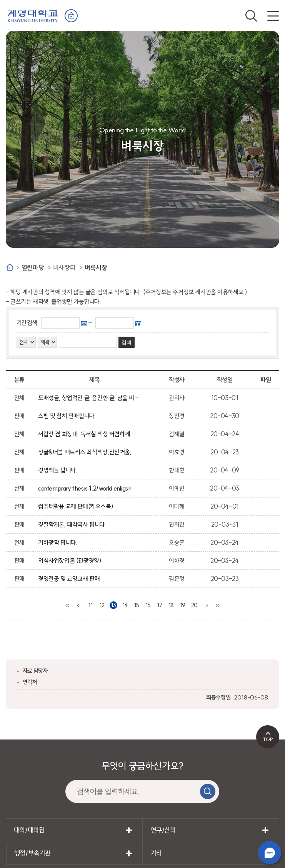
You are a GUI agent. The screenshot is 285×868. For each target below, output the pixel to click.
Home (10, 267)
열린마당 (33, 268)
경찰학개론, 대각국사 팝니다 (73, 524)
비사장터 (64, 268)
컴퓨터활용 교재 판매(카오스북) (77, 506)
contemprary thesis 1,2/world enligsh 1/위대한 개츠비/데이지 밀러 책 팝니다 (89, 488)
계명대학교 (33, 15)
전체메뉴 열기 (273, 16)
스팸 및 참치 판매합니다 (68, 416)
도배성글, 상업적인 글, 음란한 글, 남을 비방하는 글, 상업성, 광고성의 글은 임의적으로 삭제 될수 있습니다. (89, 398)
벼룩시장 (96, 268)
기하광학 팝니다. (59, 542)
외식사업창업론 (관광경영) (71, 561)
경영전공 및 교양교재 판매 (70, 579)
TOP (268, 739)
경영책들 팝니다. (59, 470)
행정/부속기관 (32, 853)
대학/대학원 (29, 830)
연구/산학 (163, 830)
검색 (251, 16)
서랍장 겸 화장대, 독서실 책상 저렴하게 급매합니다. (89, 434)
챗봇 (270, 853)
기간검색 (27, 323)
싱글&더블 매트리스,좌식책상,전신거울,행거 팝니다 (89, 452)
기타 (156, 853)
